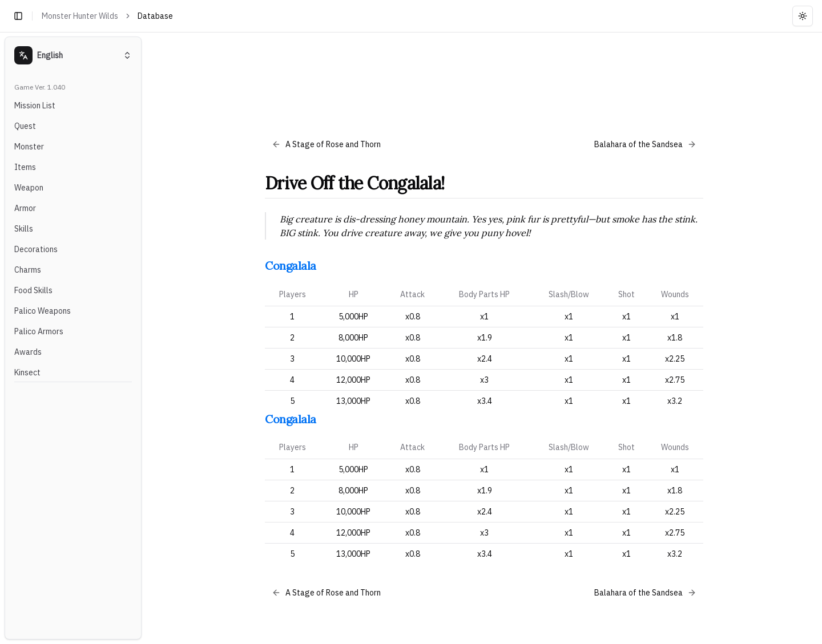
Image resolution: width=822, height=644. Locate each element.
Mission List (35, 106)
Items (25, 167)
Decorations (36, 249)
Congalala (291, 266)
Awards (28, 352)
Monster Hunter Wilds (80, 16)
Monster (29, 147)
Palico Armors (39, 331)
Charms (28, 270)
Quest (25, 126)
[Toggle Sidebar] (146, 338)
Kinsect (27, 372)
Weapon (29, 188)
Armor (25, 208)
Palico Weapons (43, 311)
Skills (24, 229)
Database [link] (155, 16)
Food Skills (33, 290)
